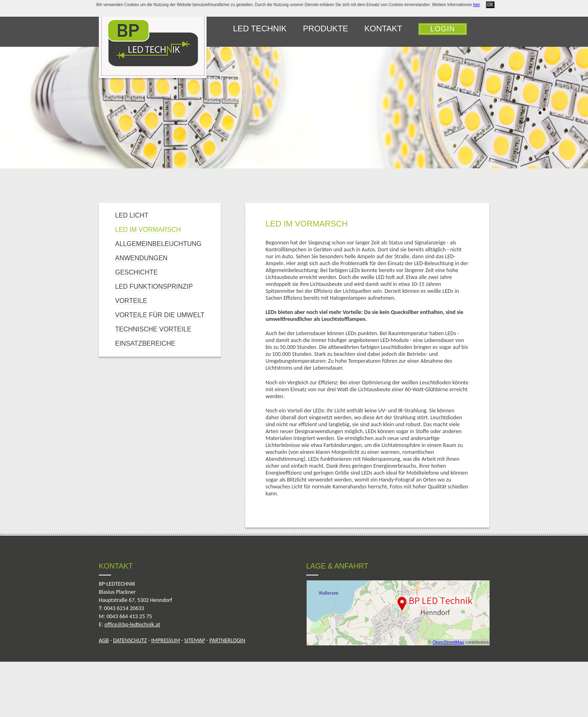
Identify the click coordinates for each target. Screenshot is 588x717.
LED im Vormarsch (148, 230)
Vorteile (131, 301)
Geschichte (136, 272)
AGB (104, 640)
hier (477, 5)
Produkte (326, 28)
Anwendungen (141, 258)
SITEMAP (195, 640)
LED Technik (260, 28)
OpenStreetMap (449, 642)
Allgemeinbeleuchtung (158, 244)
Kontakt (383, 28)
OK (490, 5)
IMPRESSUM (166, 640)
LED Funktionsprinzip (154, 287)
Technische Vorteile (153, 329)
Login (443, 29)
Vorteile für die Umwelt (160, 315)
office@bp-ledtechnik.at (132, 624)
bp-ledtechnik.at (153, 43)
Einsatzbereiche (145, 343)
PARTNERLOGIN (227, 640)
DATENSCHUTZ (130, 640)
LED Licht (132, 215)
